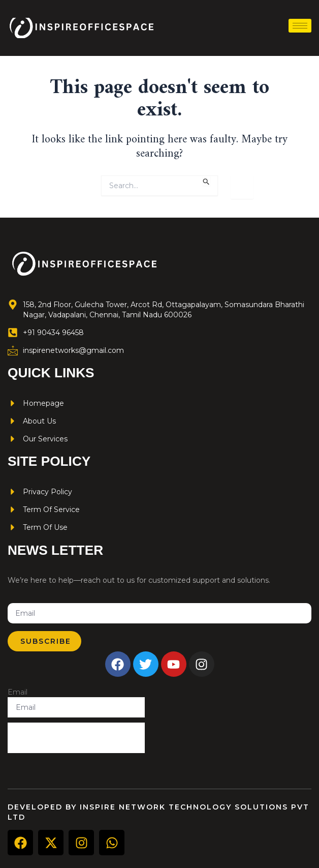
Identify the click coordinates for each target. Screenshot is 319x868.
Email (18, 692)
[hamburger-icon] (300, 26)
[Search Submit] (206, 181)
